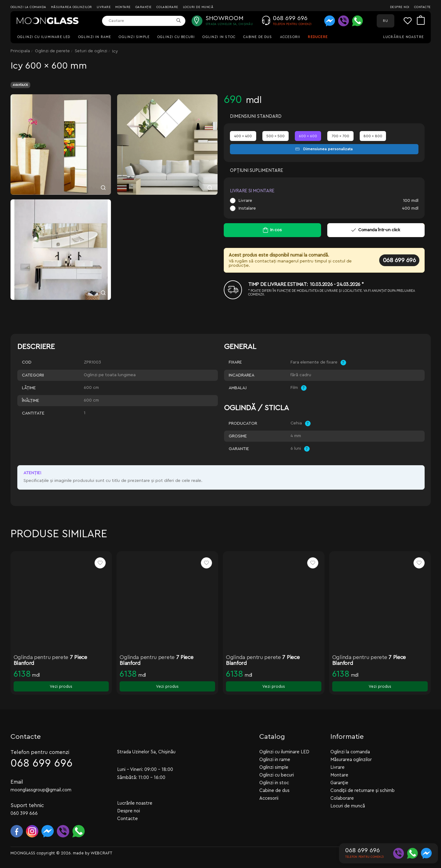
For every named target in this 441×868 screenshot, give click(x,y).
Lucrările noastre (403, 37)
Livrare (104, 7)
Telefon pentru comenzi (40, 752)
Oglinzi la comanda (28, 7)
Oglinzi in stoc (219, 37)
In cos (276, 230)
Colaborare (167, 7)
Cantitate (33, 413)
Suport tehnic (27, 805)
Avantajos (20, 85)
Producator (243, 423)
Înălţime (31, 401)
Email (17, 782)
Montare (123, 7)
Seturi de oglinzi (91, 51)
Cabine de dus (258, 37)
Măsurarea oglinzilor (72, 7)
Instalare (247, 208)
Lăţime (29, 388)
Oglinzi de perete (52, 51)
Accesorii (290, 37)
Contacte (422, 7)
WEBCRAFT (102, 853)
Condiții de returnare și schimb (363, 790)
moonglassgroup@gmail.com (41, 790)
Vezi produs (61, 686)
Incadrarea (242, 375)
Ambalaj (238, 388)
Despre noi (400, 7)
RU (386, 21)
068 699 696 (399, 260)
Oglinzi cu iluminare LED (44, 37)
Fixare (235, 362)
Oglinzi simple (134, 37)
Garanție (144, 7)
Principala (20, 51)
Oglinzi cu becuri (176, 37)
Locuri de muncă (198, 7)
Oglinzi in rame (95, 37)
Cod (27, 362)
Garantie (239, 449)
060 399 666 (24, 813)
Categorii (33, 375)
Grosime (238, 436)
